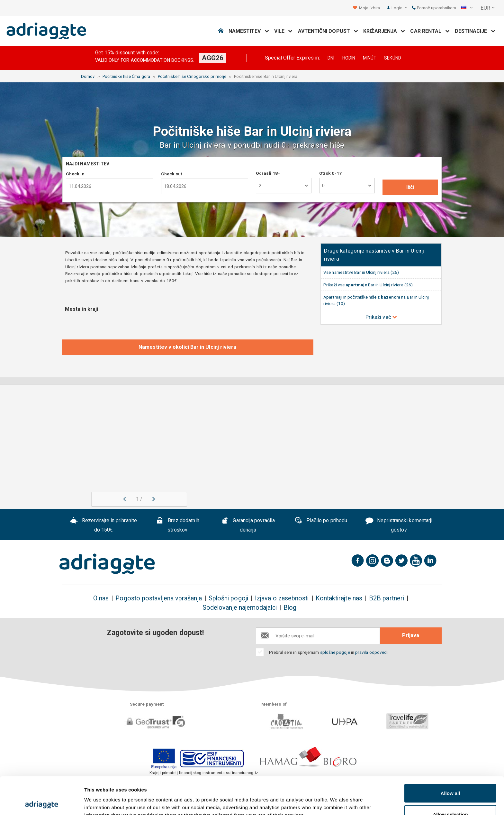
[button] (467, 8)
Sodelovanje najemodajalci (240, 608)
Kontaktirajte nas (339, 598)
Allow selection (450, 777)
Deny (450, 798)
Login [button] (399, 8)
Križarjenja (384, 31)
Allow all (450, 756)
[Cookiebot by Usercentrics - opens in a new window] (42, 802)
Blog (290, 608)
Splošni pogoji (228, 598)
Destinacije (475, 31)
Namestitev (249, 31)
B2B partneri (387, 598)
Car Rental (430, 31)
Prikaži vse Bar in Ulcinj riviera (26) (368, 285)
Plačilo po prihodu (321, 521)
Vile (283, 31)
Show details (337, 798)
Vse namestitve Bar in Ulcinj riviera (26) (361, 272)
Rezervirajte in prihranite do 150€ (104, 525)
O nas (101, 598)
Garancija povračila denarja (248, 525)
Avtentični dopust (328, 31)
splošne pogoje (335, 652)
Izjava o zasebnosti (282, 598)
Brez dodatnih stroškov (178, 525)
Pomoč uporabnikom (434, 8)
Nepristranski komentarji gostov (399, 525)
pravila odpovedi (371, 652)
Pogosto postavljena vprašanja (158, 598)
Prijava (411, 635)
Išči (410, 187)
